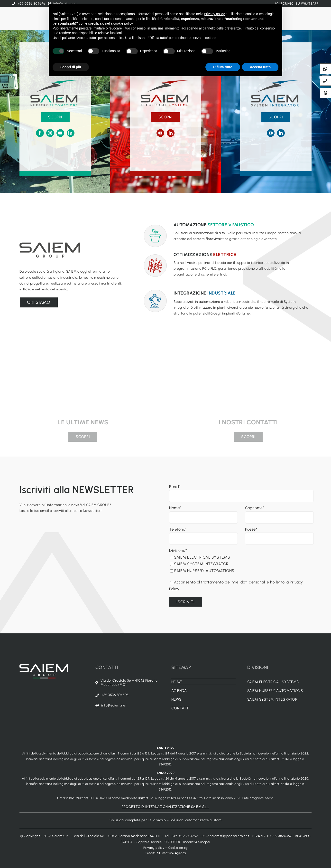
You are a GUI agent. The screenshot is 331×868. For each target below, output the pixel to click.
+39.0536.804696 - (186, 836)
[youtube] (60, 133)
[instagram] (50, 133)
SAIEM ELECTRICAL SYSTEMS (200, 557)
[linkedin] (71, 133)
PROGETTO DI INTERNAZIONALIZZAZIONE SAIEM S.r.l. (165, 807)
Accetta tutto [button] (260, 67)
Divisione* (178, 550)
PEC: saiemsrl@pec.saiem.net (225, 836)
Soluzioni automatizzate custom (196, 820)
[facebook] (40, 133)
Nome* (175, 508)
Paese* (251, 529)
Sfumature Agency (172, 853)
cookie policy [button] (123, 23)
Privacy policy (154, 848)
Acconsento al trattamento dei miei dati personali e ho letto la (230, 582)
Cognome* (255, 508)
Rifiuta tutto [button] (223, 67)
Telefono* (178, 529)
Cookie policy (178, 848)
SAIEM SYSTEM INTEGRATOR (199, 564)
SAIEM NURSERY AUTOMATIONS (202, 571)
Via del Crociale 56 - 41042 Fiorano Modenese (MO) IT (117, 836)
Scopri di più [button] (71, 67)
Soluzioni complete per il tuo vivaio (138, 820)
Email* (175, 487)
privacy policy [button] (214, 14)
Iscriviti (186, 602)
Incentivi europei (197, 842)
